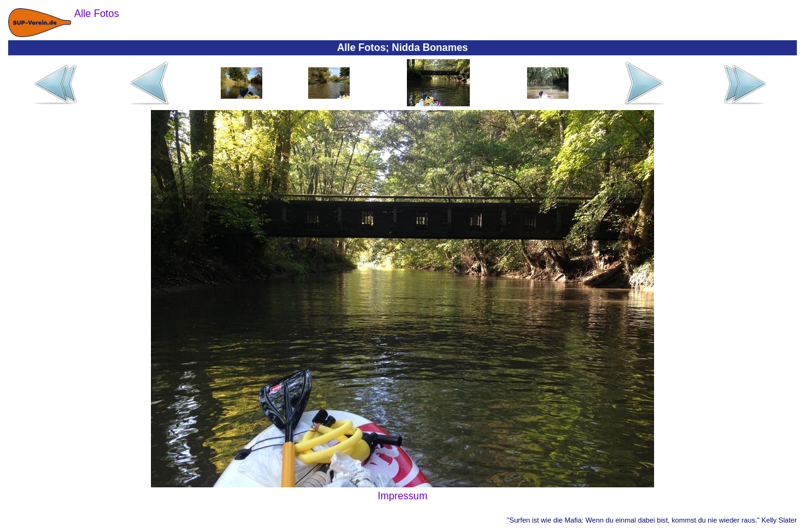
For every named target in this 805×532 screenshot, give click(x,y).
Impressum (402, 496)
